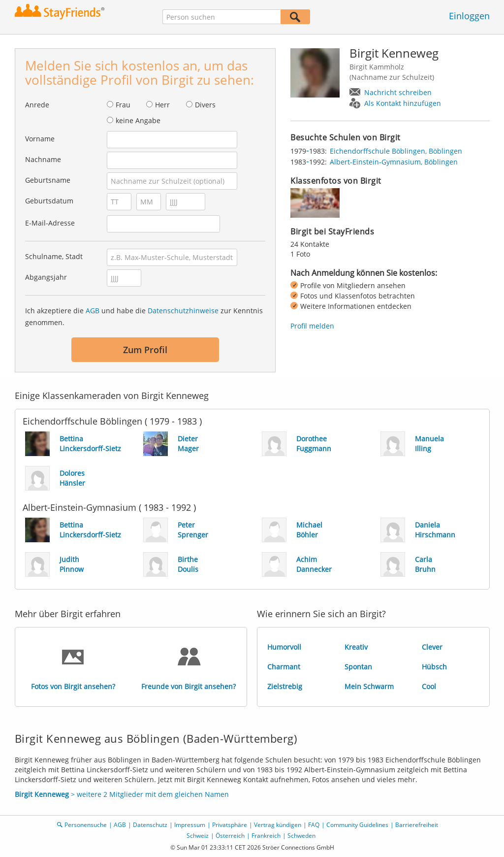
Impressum (190, 825)
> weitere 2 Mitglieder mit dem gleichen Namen (122, 794)
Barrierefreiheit (417, 825)
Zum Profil (145, 350)
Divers (205, 105)
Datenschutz (150, 825)
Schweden (301, 836)
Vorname (40, 139)
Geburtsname (48, 180)
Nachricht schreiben (398, 92)
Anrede (37, 105)
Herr (162, 105)
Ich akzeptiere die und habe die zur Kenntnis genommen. (144, 316)
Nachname (43, 159)
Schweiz (198, 836)
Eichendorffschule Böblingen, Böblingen (396, 151)
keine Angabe (138, 120)
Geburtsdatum (49, 201)
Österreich (230, 836)
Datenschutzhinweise (183, 311)
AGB (93, 311)
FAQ (314, 825)
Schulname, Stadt (54, 256)
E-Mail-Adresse (50, 223)
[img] (315, 203)
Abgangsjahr (46, 277)
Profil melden (312, 326)
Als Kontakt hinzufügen (403, 103)
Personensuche (86, 825)
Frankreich (266, 836)
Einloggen (469, 16)
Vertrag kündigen (278, 825)
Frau (123, 105)
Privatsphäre (230, 825)
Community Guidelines (357, 825)
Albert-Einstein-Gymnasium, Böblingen (394, 162)
